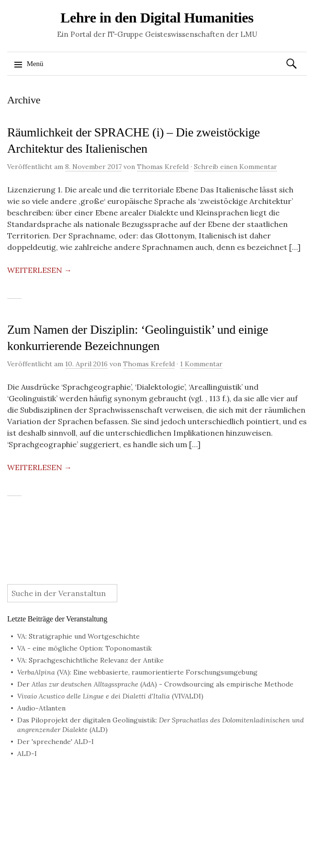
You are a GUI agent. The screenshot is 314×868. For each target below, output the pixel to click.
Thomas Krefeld (163, 167)
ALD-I (27, 754)
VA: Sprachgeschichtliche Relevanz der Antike (90, 660)
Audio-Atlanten (41, 708)
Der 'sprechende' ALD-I (56, 742)
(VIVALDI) (110, 696)
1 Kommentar (201, 364)
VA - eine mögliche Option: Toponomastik (84, 648)
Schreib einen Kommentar (235, 167)
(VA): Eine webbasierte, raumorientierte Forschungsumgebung (137, 672)
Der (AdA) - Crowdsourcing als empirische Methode (155, 684)
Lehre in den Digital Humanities (157, 17)
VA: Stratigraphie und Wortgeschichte (78, 636)
